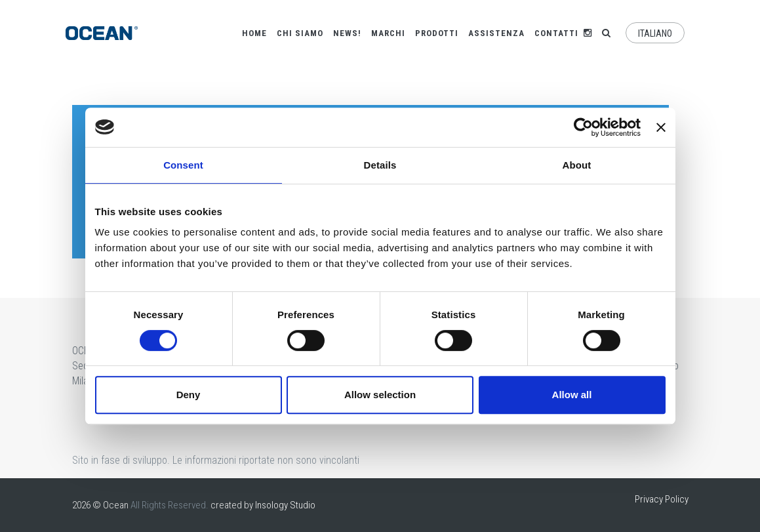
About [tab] (577, 165)
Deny (189, 395)
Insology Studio (285, 505)
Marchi (388, 33)
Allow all (572, 395)
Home (254, 33)
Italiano (655, 33)
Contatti (556, 33)
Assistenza (496, 33)
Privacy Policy (662, 499)
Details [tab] (380, 165)
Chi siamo (300, 33)
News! (347, 33)
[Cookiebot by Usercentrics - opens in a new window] (583, 127)
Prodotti (437, 33)
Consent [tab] (183, 165)
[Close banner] (661, 127)
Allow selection (380, 395)
